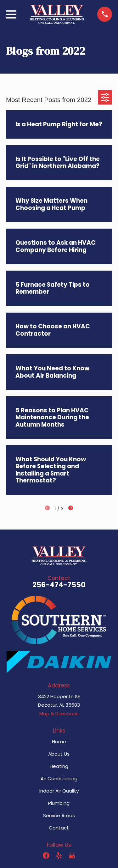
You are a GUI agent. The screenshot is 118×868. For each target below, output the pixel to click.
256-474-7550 (59, 585)
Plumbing (59, 803)
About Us (59, 754)
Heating (59, 766)
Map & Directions (59, 713)
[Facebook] (46, 856)
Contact (59, 828)
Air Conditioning (59, 778)
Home (59, 742)
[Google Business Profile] (72, 856)
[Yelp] (59, 856)
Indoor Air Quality (59, 791)
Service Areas (59, 815)
